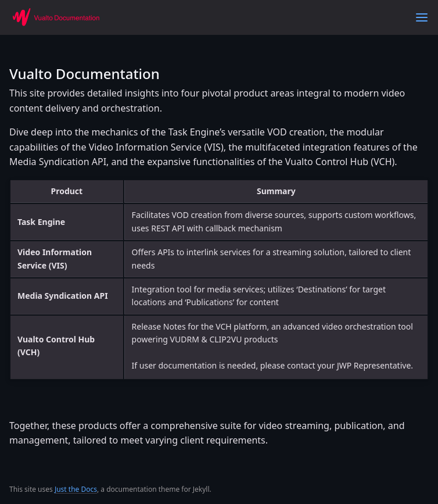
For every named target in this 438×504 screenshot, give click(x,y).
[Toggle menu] (422, 17)
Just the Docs (76, 489)
